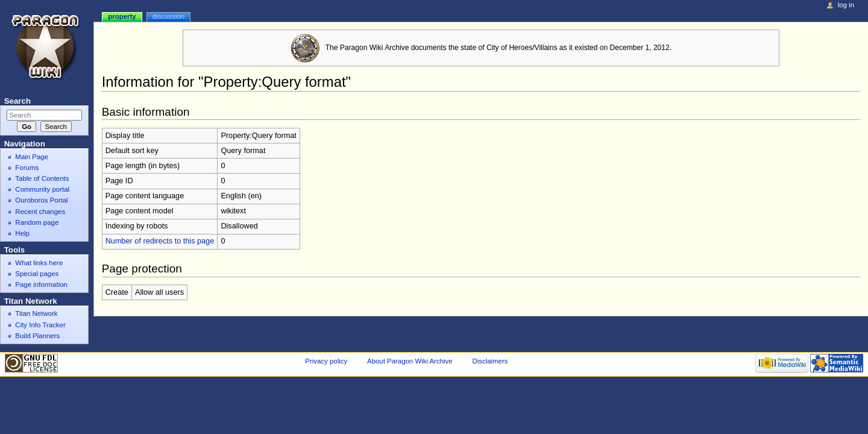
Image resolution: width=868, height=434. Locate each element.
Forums (27, 168)
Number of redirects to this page (160, 241)
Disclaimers (490, 361)
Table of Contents (42, 178)
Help (22, 233)
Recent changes (40, 212)
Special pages (37, 274)
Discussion (168, 16)
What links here (39, 263)
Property (122, 16)
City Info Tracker (40, 325)
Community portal (42, 189)
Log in (846, 5)
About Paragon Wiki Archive (410, 361)
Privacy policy (326, 361)
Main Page (32, 157)
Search (17, 101)
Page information (41, 285)
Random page (37, 222)
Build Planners (37, 336)
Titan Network (36, 313)
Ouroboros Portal (41, 200)
